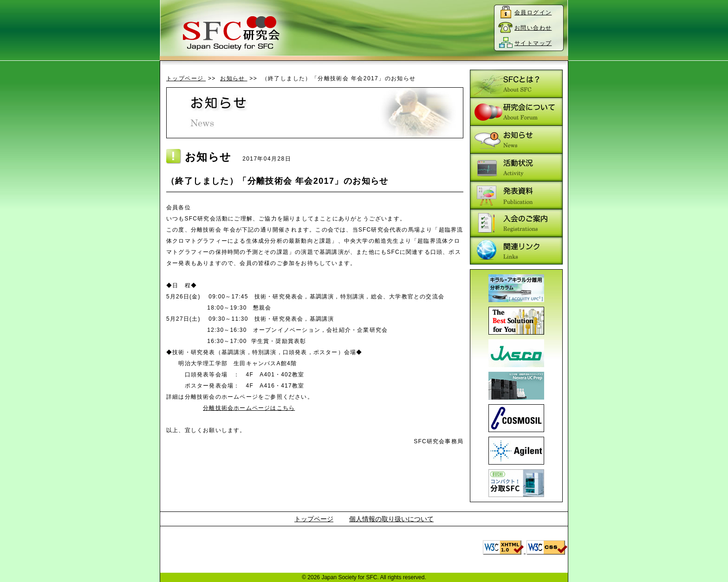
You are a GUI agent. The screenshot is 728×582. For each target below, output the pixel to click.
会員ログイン (533, 13)
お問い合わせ (533, 28)
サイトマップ (533, 43)
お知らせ (234, 78)
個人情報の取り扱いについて (391, 519)
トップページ (186, 78)
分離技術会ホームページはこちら (249, 408)
